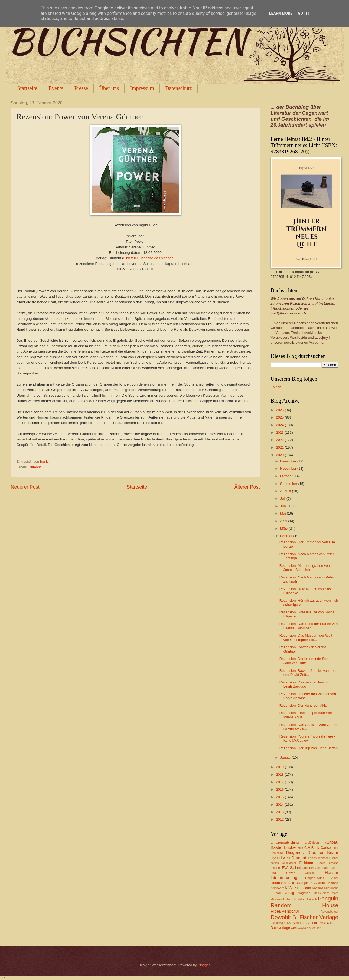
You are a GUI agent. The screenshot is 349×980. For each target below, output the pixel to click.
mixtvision (299, 899)
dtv (282, 858)
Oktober (287, 476)
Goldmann (322, 868)
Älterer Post (247, 487)
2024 (280, 425)
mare (335, 893)
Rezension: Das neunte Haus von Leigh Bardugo (305, 684)
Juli (283, 499)
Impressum (142, 88)
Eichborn (306, 863)
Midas (287, 900)
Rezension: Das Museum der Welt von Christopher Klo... (306, 637)
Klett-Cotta (303, 888)
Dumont (35, 467)
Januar (286, 757)
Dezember (289, 461)
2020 (280, 455)
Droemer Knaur (323, 852)
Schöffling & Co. (281, 923)
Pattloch (312, 900)
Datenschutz (179, 88)
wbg (294, 928)
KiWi (289, 888)
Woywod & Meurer (309, 928)
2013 (280, 812)
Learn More (281, 13)
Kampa (333, 883)
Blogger (204, 965)
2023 (280, 433)
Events (56, 88)
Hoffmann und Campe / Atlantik (298, 883)
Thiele (322, 923)
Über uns (109, 88)
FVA (285, 868)
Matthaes (276, 900)
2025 (280, 417)
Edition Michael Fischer (323, 858)
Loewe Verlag (283, 893)
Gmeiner (308, 868)
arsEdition (312, 843)
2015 (280, 797)
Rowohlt (281, 917)
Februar (287, 536)
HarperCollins (315, 878)
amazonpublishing (285, 842)
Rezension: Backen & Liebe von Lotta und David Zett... (309, 673)
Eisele (321, 863)
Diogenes (295, 852)
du (288, 858)
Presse (81, 88)
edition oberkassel (283, 863)
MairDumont (321, 893)
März (285, 529)
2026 (280, 410)
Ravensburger (330, 912)
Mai (283, 513)
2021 (280, 447)
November (289, 468)
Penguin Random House (305, 902)
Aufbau (332, 842)
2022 (280, 440)
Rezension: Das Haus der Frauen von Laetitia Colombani (309, 626)
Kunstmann (331, 888)
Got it (304, 13)
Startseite (27, 88)
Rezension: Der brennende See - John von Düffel (305, 661)
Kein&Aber (277, 888)
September (289, 484)
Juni (284, 506)
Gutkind (310, 873)
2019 (280, 767)
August (286, 491)
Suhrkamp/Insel (304, 923)
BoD (300, 848)
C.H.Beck (312, 848)
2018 (280, 775)
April (284, 521)
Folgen (276, 387)
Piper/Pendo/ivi (285, 911)
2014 (280, 805)
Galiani (295, 868)
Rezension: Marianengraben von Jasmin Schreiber (305, 568)
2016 (280, 789)
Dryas (274, 858)
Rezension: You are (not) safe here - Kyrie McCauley (307, 738)
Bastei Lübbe (283, 847)
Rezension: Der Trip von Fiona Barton (309, 748)
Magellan (304, 893)
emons (334, 863)
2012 (280, 819)
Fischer (276, 868)
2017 (280, 782)
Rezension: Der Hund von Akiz (303, 706)
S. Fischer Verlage (315, 917)
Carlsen (327, 848)
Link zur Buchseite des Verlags (149, 258)
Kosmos (318, 888)
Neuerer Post (25, 487)
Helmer (334, 878)
